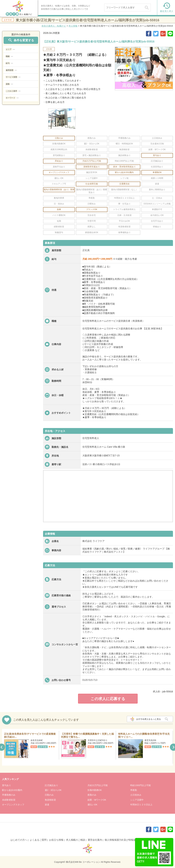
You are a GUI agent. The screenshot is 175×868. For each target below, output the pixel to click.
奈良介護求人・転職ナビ (54, 26)
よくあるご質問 (38, 840)
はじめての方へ (19, 840)
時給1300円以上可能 (140, 785)
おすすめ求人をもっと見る (149, 719)
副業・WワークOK (97, 800)
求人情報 (73, 26)
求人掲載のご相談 (76, 840)
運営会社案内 (95, 840)
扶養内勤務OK (95, 790)
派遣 (47, 805)
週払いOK (92, 805)
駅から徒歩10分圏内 (12, 790)
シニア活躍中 (137, 800)
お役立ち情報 (56, 840)
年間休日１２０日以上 (141, 805)
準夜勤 (134, 790)
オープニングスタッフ (13, 805)
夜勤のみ (92, 795)
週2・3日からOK (53, 790)
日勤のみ (49, 795)
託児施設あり (51, 785)
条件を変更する (21, 40)
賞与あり (6, 785)
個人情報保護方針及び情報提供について (126, 840)
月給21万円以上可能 (98, 785)
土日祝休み (136, 795)
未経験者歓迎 (9, 800)
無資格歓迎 (50, 800)
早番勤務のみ (9, 795)
